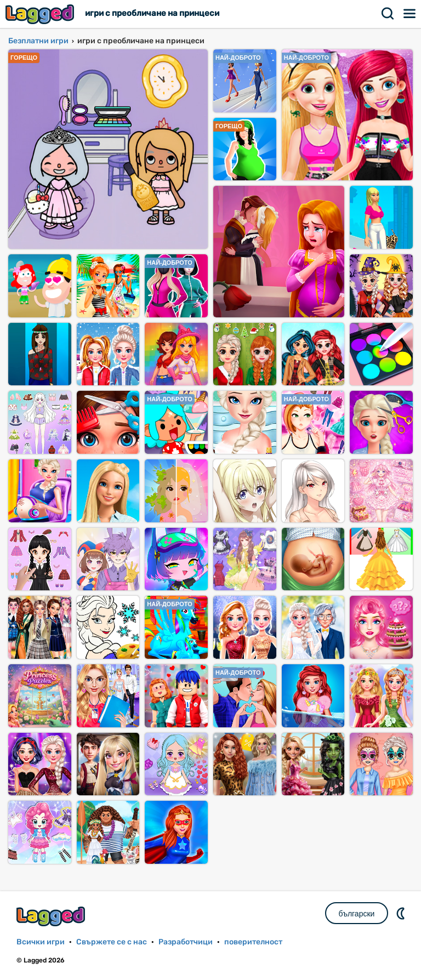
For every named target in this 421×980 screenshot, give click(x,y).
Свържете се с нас (112, 942)
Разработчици (186, 942)
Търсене (388, 14)
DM (402, 913)
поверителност (253, 942)
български (357, 914)
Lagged (41, 14)
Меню (410, 14)
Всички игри (41, 942)
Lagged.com (52, 916)
